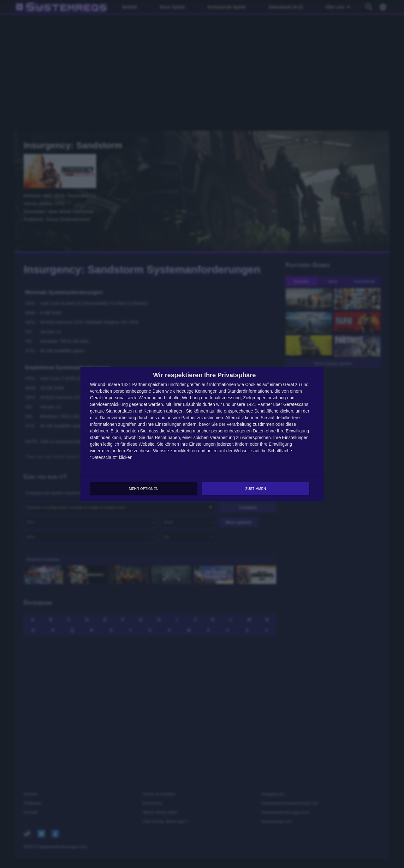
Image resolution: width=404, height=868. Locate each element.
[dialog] (202, 434)
